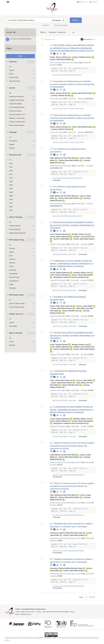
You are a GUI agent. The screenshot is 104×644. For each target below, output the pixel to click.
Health (12, 252)
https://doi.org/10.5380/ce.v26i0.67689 (64, 326)
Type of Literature (16, 333)
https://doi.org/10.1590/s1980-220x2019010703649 (68, 551)
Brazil (11, 74)
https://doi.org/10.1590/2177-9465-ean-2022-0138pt (68, 109)
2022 (11, 203)
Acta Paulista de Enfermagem (18, 107)
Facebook (55, 54)
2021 (11, 171)
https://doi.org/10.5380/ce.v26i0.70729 (64, 290)
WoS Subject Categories (17, 240)
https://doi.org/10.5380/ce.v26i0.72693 (64, 254)
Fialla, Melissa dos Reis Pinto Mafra (63, 158)
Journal (12, 88)
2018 (11, 189)
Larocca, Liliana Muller (61, 239)
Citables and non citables (17, 314)
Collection (13, 62)
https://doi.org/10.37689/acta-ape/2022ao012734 (67, 178)
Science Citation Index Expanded (18, 304)
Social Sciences (15, 81)
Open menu (9, 2)
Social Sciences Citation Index (18, 307)
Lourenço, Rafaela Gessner (81, 57)
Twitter (57, 54)
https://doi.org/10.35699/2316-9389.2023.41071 (67, 75)
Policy (11, 266)
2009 (11, 196)
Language (13, 132)
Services (12, 263)
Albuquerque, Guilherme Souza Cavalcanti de (70, 277)
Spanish (12, 148)
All (10, 67)
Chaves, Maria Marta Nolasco (61, 59)
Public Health (14, 77)
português (83, 2)
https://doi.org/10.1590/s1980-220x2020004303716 (68, 475)
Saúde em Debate (15, 104)
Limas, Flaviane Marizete (59, 234)
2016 (11, 163)
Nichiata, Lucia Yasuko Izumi (84, 237)
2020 (11, 200)
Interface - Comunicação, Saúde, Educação (18, 118)
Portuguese (13, 141)
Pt (70, 68)
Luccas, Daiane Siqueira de (60, 237)
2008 (11, 185)
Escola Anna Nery (15, 111)
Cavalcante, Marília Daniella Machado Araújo (66, 533)
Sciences (12, 259)
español (95, 2)
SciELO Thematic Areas (17, 217)
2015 (11, 167)
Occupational (14, 281)
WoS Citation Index (16, 295)
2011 (11, 174)
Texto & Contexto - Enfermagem (18, 115)
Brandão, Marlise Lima (80, 234)
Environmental (14, 277)
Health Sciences (15, 226)
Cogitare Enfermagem (17, 100)
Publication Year (15, 155)
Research (13, 288)
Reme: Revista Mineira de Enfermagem (18, 125)
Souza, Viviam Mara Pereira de (61, 306)
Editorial (12, 345)
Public (11, 284)
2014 (11, 210)
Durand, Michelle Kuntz (70, 311)
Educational (13, 274)
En (61, 68)
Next (94, 598)
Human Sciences (15, 229)
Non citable (13, 326)
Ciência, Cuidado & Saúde (18, 122)
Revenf (12, 70)
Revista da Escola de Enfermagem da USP (18, 97)
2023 (11, 192)
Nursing (12, 248)
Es (65, 68)
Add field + (46, 25)
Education (13, 270)
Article (11, 342)
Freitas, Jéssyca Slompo (59, 57)
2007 (11, 207)
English (12, 144)
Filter (20, 56)
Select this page (49, 39)
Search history (62, 25)
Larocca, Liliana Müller (84, 306)
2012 (11, 178)
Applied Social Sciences (18, 233)
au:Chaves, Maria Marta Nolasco (29, 20)
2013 (11, 181)
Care (11, 256)
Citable (12, 323)
